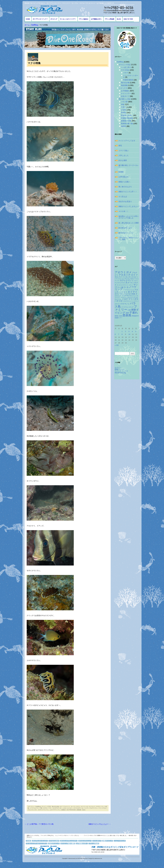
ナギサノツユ (47, 808)
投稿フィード (120, 369)
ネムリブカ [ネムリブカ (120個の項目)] (118, 299)
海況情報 (124, 85)
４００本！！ (124, 211)
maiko (84, 810)
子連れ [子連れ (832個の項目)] (134, 313)
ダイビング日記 (46, 807)
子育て (124, 107)
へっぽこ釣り (126, 67)
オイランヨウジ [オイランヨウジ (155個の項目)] (130, 279)
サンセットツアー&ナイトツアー (36, 844)
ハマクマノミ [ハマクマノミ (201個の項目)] (124, 304)
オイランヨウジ (76, 807)
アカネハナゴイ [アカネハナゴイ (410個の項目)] (127, 275)
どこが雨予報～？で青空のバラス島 (39, 824)
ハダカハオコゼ (67, 808)
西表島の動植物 (127, 118)
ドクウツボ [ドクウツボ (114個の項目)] (124, 297)
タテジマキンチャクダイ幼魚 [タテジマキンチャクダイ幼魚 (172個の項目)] (125, 294)
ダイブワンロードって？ (40, 19)
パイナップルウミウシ (91, 808)
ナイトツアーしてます (127, 141)
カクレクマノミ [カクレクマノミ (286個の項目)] (127, 280)
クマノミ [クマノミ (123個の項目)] (126, 285)
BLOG (119, 19)
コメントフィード (121, 371)
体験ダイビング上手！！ (128, 192)
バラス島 (124, 102)
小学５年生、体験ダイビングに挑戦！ (129, 239)
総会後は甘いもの (125, 228)
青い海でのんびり (125, 187)
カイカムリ (92, 807)
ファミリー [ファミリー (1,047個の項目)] (126, 308)
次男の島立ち (124, 177)
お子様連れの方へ (96, 19)
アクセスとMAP (54, 841)
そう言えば (123, 197)
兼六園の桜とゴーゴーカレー (129, 166)
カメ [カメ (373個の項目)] (128, 282)
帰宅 (120, 146)
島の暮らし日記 (125, 99)
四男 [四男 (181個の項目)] (127, 313)
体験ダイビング (108, 841)
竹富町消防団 (128, 80)
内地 (123, 104)
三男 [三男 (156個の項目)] (129, 310)
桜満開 (121, 172)
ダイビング (54, 19)
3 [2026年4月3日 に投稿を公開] (129, 331)
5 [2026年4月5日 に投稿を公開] (136, 331)
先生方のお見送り (125, 201)
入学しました (124, 155)
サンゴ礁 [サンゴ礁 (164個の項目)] (120, 287)
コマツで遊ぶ (124, 151)
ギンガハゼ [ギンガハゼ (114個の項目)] (120, 285)
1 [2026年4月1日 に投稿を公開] (122, 331)
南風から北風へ (124, 182)
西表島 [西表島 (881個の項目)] (127, 315)
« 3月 (117, 345)
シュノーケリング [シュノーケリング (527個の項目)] (126, 288)
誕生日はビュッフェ (126, 233)
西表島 (124, 113)
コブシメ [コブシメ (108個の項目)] (131, 285)
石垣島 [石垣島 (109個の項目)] (120, 316)
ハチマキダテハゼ (78, 808)
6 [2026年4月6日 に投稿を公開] (115, 334)
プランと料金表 (109, 19)
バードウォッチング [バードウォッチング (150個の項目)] (127, 307)
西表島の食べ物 (127, 124)
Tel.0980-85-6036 (98, 852)
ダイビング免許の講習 (68, 844)
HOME (28, 19)
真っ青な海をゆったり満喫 (129, 223)
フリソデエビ (102, 808)
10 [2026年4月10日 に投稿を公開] (129, 334)
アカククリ (67, 807)
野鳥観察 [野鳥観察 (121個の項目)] (134, 316)
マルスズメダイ (32, 810)
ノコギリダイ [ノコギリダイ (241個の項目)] (127, 299)
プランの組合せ (84, 19)
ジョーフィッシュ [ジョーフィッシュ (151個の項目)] (129, 290)
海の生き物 (55, 807)
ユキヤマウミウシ (55, 810)
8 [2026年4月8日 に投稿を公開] (122, 334)
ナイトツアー (126, 94)
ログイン (118, 368)
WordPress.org (120, 373)
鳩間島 (124, 126)
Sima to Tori (128, 19)
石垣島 (124, 110)
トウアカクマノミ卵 (36, 808)
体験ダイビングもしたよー (100, 824)
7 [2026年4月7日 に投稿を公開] (119, 334)
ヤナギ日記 (125, 70)
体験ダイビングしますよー (129, 206)
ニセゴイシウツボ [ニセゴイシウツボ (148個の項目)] (132, 297)
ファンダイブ (97, 841)
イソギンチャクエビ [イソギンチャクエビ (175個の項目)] (129, 277)
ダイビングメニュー (85, 841)
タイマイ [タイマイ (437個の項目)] (133, 292)
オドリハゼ (84, 807)
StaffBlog (38, 807)
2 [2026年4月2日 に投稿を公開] (126, 331)
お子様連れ (125, 91)
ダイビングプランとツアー (69, 841)
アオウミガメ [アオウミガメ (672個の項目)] (123, 272)
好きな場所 (123, 160)
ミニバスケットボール (131, 76)
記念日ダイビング (54, 844)
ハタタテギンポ (57, 808)
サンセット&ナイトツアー (68, 19)
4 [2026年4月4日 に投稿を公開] (132, 331)
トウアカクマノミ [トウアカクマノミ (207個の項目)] (128, 296)
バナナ (126, 73)
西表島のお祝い (127, 115)
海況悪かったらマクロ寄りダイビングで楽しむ (129, 217)
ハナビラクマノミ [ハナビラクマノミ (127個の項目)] (128, 301)
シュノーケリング (120, 841)
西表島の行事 (126, 121)
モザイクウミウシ (44, 810)
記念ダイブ (125, 96)
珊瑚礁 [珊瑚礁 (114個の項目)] (116, 316)
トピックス (123, 88)
